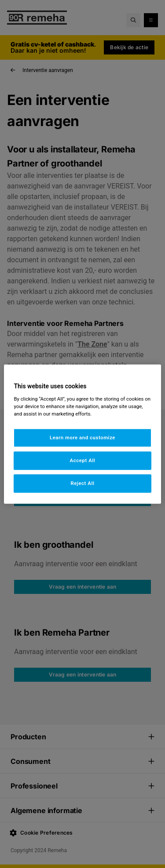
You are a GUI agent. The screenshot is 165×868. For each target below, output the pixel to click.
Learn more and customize (82, 438)
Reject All (82, 483)
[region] (82, 434)
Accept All (83, 460)
